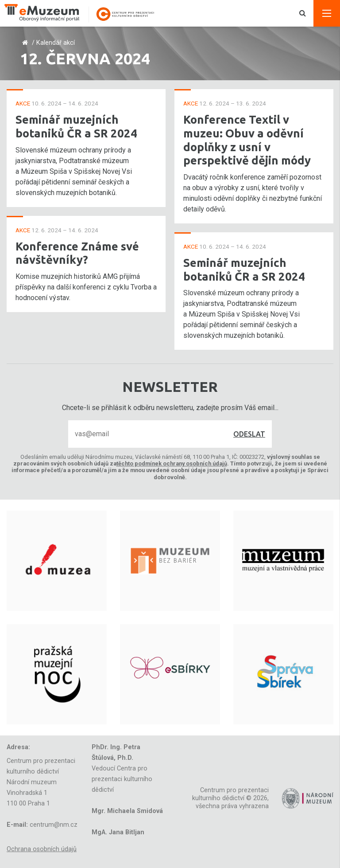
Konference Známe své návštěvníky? (77, 253)
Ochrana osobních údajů (42, 849)
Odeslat (249, 434)
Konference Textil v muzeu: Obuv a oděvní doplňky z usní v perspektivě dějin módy (247, 140)
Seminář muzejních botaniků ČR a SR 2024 (76, 126)
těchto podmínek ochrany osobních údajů (172, 463)
